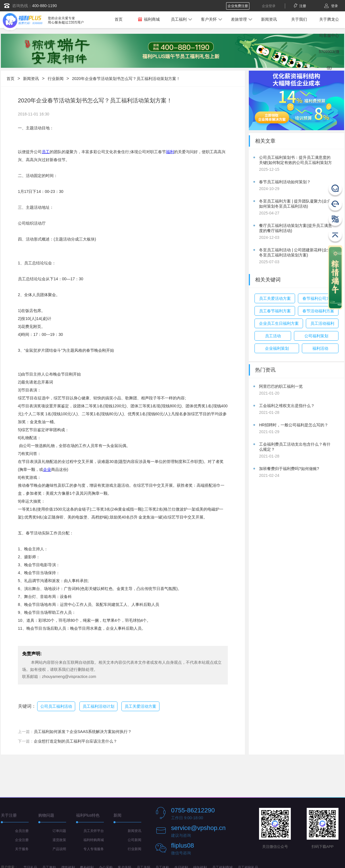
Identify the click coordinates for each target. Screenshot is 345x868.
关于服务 (22, 849)
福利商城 (149, 19)
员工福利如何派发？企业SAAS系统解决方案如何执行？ (83, 732)
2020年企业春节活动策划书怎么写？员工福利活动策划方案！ (126, 79)
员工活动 (273, 336)
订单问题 (59, 831)
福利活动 (320, 348)
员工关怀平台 (94, 831)
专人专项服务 (94, 849)
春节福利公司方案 (318, 298)
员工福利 (179, 19)
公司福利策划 (316, 336)
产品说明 (59, 849)
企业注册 (22, 840)
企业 (47, 469)
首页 (119, 19)
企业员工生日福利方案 (279, 323)
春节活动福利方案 (318, 311)
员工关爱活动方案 (140, 706)
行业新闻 (56, 79)
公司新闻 (134, 840)
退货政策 (59, 840)
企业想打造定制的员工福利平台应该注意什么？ (75, 741)
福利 (170, 152)
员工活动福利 (322, 323)
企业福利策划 (277, 348)
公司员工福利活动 (56, 706)
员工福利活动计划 (98, 706)
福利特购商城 (94, 840)
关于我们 (299, 19)
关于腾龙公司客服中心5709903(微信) (329, 44)
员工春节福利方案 (275, 311)
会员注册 (22, 831)
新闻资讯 (269, 19)
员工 (46, 152)
